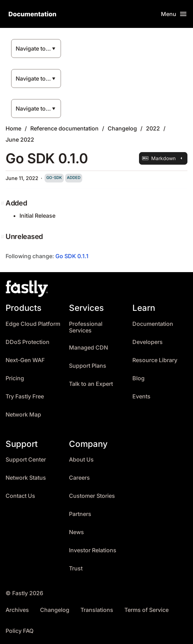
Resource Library (155, 360)
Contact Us (20, 496)
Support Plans (88, 366)
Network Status (26, 478)
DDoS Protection (28, 342)
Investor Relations (93, 550)
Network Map (23, 415)
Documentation (153, 324)
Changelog (122, 128)
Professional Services (86, 327)
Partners (80, 514)
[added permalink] (3, 203)
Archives (17, 610)
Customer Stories (92, 496)
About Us (81, 460)
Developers (148, 342)
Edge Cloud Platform (33, 324)
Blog (138, 378)
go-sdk (54, 178)
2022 (153, 128)
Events (141, 396)
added (74, 178)
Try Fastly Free (25, 396)
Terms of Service (146, 610)
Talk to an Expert (91, 384)
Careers (79, 478)
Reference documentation (64, 128)
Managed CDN (88, 348)
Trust (76, 568)
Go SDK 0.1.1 (72, 256)
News (76, 532)
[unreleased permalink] (3, 237)
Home (13, 128)
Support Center (26, 460)
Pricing (15, 378)
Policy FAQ (20, 631)
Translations (97, 610)
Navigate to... (33, 48)
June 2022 (20, 140)
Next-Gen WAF (25, 360)
